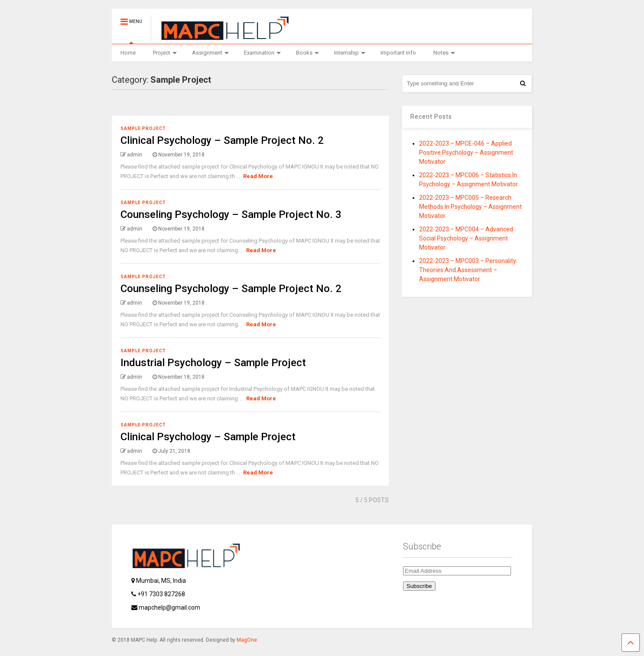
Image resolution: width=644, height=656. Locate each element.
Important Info (398, 53)
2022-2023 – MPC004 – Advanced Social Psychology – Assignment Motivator (466, 238)
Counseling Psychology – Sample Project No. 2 (231, 289)
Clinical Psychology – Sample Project (208, 437)
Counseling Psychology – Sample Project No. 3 (231, 214)
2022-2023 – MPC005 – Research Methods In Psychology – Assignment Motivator (470, 207)
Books (307, 53)
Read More (258, 176)
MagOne (247, 640)
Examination (262, 53)
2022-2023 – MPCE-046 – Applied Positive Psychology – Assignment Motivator (466, 153)
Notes (444, 53)
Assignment (210, 53)
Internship (350, 53)
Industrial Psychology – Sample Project (213, 363)
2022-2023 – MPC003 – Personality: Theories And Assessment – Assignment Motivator (468, 270)
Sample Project (143, 128)
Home (128, 53)
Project (165, 53)
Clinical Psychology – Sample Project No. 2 (222, 140)
